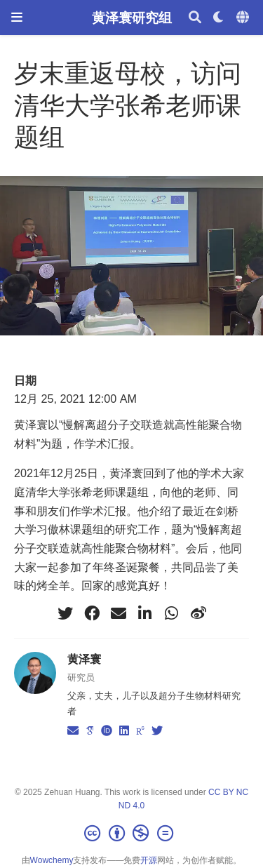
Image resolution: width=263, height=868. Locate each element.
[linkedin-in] (145, 613)
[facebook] (92, 613)
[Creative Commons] (131, 834)
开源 (149, 860)
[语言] (244, 18)
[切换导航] (17, 17)
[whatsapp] (172, 613)
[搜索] (195, 18)
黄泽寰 (84, 659)
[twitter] (65, 613)
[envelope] (119, 613)
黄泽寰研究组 (132, 18)
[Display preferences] (219, 18)
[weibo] (198, 613)
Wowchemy (52, 860)
